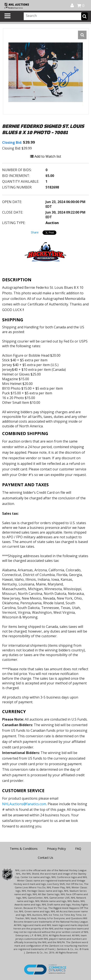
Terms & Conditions (24, 849)
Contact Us (45, 858)
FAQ (78, 849)
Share (35, 232)
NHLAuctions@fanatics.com (24, 804)
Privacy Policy (56, 849)
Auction (52, 223)
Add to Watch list (46, 156)
